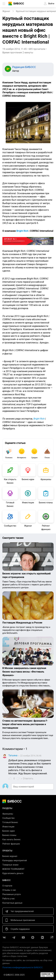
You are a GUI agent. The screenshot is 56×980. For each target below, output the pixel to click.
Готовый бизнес (10, 504)
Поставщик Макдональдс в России (22, 623)
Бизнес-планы (46, 503)
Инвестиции (28, 503)
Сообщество (10, 526)
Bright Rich (22, 231)
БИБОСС (19, 3)
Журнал (28, 526)
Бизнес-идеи (28, 479)
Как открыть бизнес (10, 481)
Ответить (28, 779)
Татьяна (13, 755)
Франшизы (46, 479)
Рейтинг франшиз (46, 528)
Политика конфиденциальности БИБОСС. (23, 967)
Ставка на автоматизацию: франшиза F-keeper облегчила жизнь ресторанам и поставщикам (25, 724)
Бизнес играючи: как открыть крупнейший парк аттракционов (27, 575)
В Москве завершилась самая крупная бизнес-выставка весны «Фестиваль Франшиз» (24, 672)
